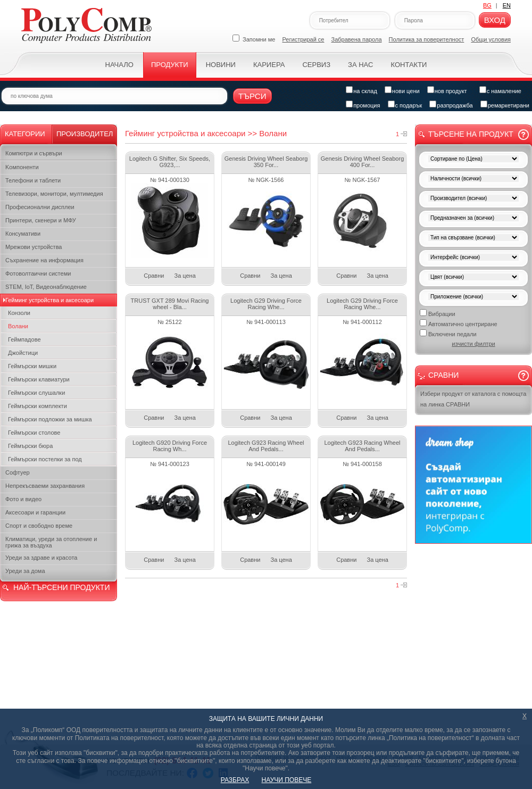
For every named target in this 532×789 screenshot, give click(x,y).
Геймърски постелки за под (45, 459)
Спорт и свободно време (39, 526)
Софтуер (18, 472)
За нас (360, 65)
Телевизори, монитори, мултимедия (54, 194)
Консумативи (23, 234)
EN (507, 5)
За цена (185, 276)
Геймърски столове (34, 433)
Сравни (154, 276)
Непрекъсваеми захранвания (45, 486)
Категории (25, 134)
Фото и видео (23, 499)
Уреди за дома (25, 571)
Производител (85, 134)
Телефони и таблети (33, 180)
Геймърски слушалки (36, 393)
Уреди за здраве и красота (41, 558)
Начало (119, 65)
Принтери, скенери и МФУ (41, 220)
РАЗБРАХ (235, 780)
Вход (495, 20)
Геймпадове (24, 339)
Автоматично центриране (459, 323)
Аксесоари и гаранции (35, 512)
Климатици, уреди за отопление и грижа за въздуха (51, 542)
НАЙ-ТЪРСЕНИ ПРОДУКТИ (61, 587)
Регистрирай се (304, 39)
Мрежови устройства (34, 247)
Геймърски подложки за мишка (50, 419)
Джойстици (23, 353)
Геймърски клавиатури (39, 379)
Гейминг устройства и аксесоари (49, 300)
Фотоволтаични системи (38, 273)
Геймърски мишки (32, 366)
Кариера (269, 65)
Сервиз (316, 65)
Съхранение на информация (44, 260)
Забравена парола (357, 39)
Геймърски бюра (30, 446)
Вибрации (438, 313)
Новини (221, 65)
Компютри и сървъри (34, 153)
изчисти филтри (473, 344)
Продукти (170, 65)
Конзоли (19, 313)
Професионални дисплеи (40, 207)
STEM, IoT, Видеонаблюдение (46, 287)
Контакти (409, 65)
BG (487, 5)
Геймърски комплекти (38, 406)
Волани (18, 326)
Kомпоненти (22, 167)
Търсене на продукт (471, 134)
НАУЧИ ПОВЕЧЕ (287, 780)
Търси (252, 96)
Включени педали (448, 333)
